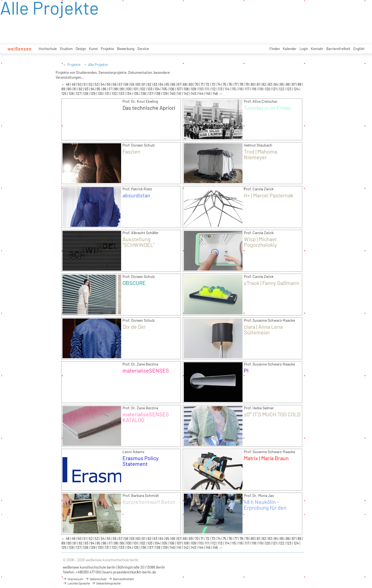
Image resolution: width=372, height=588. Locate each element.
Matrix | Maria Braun (266, 458)
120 (268, 89)
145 (208, 94)
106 (172, 89)
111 (207, 89)
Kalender (290, 49)
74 (219, 84)
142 (187, 94)
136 (144, 94)
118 (254, 89)
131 (108, 94)
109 (194, 89)
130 (101, 94)
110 (201, 89)
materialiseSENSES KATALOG (146, 417)
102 (143, 89)
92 (81, 89)
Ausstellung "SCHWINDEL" (138, 242)
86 (288, 84)
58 (127, 84)
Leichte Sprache (76, 583)
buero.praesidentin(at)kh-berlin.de (130, 572)
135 (137, 94)
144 (201, 94)
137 (151, 94)
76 (231, 84)
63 (156, 84)
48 (68, 84)
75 (225, 84)
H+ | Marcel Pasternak (269, 195)
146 (216, 94)
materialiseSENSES (146, 370)
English (359, 49)
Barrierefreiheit (338, 49)
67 (180, 84)
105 (165, 89)
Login (304, 49)
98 (116, 89)
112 (214, 89)
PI (246, 370)
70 (197, 84)
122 (282, 89)
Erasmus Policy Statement (140, 461)
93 (87, 89)
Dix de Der (134, 327)
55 (109, 84)
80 (253, 84)
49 (74, 84)
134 (129, 94)
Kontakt (317, 49)
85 (282, 84)
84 (276, 84)
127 (79, 94)
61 (144, 84)
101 (136, 89)
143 (194, 94)
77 (236, 84)
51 (86, 84)
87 (294, 84)
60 (139, 84)
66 (174, 84)
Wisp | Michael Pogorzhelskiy (260, 242)
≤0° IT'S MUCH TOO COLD (272, 414)
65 (168, 84)
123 (289, 89)
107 (179, 89)
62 (150, 84)
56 (115, 84)
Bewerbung (126, 49)
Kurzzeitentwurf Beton (149, 502)
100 (129, 89)
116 (241, 89)
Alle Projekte (98, 65)
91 (75, 89)
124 (297, 89)
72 (208, 84)
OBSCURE (134, 283)
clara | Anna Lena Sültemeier (263, 329)
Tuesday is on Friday (267, 108)
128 (86, 94)
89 (64, 89)
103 (150, 89)
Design (81, 49)
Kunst (93, 49)
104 (158, 89)
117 (248, 89)
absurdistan (136, 195)
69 (191, 84)
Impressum (73, 579)
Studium (66, 49)
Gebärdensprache (106, 583)
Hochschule (48, 49)
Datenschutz (96, 579)
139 (165, 94)
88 (300, 84)
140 (173, 94)
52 (91, 84)
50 (80, 84)
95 (99, 89)
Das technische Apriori (149, 108)
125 (64, 94)
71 (202, 84)
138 (158, 94)
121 (275, 89)
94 (93, 89)
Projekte (107, 49)
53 (97, 84)
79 (247, 84)
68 (185, 84)
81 (259, 84)
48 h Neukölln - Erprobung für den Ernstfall (265, 507)
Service (143, 49)
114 (227, 89)
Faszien (131, 151)
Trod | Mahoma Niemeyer (260, 154)
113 (221, 89)
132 (115, 94)
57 (121, 84)
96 (105, 89)
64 (162, 84)
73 (214, 84)
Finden (275, 49)
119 (261, 89)
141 (180, 94)
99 (122, 89)
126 (72, 94)
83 (270, 84)
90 (70, 89)
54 (103, 84)
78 (242, 84)
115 (234, 89)
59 (133, 84)
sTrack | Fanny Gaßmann (272, 283)
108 (187, 89)
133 (122, 94)
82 (265, 84)
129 (93, 94)
